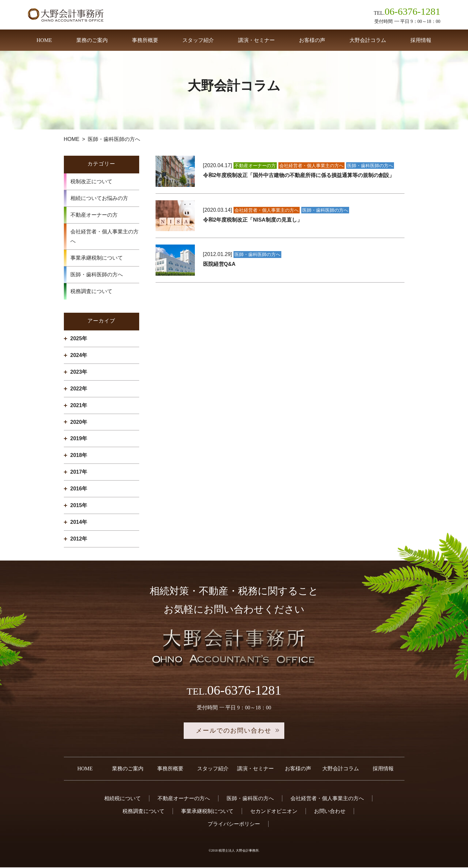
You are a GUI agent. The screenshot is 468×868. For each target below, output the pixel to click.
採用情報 (421, 40)
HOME (44, 40)
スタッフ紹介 (198, 40)
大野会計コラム (368, 40)
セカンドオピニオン (274, 812)
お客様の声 (312, 40)
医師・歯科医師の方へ (97, 275)
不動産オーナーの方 (94, 215)
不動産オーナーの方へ (184, 799)
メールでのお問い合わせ (234, 731)
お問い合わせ (330, 812)
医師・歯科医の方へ (250, 799)
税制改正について (91, 181)
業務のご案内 (92, 40)
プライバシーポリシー (234, 825)
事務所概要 (145, 40)
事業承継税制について (97, 258)
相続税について (122, 799)
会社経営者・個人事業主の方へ (104, 237)
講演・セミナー (256, 40)
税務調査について (91, 291)
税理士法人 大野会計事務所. (239, 851)
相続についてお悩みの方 (99, 198)
